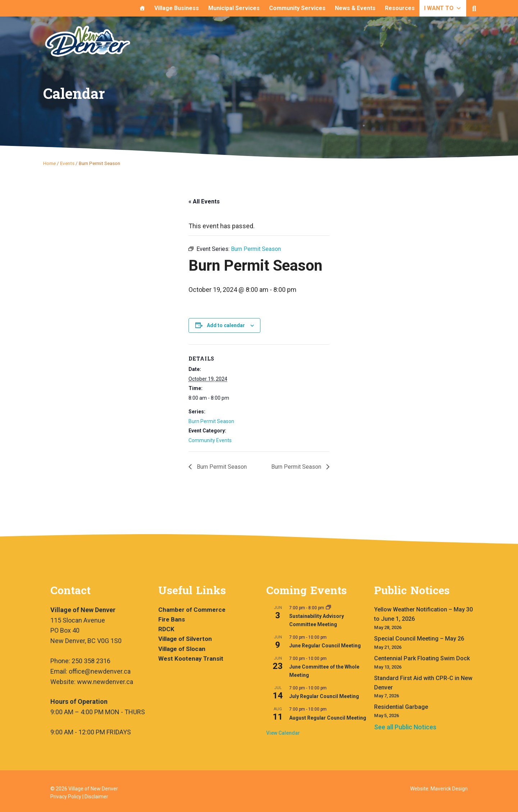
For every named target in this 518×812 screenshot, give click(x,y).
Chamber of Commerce (192, 610)
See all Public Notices (405, 727)
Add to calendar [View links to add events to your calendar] (226, 325)
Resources (400, 8)
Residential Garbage (401, 707)
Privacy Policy (66, 797)
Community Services (297, 8)
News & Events (355, 8)
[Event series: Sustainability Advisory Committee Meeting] (328, 608)
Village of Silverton (185, 639)
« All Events (204, 201)
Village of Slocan (182, 649)
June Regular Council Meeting (325, 646)
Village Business (177, 8)
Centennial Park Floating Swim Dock (422, 658)
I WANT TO (443, 8)
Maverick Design (449, 789)
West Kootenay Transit (191, 659)
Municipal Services (234, 8)
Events (67, 163)
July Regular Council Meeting (324, 696)
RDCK (166, 629)
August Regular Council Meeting (328, 718)
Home (49, 163)
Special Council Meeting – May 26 (419, 639)
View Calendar (283, 733)
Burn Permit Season (211, 421)
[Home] (142, 8)
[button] (474, 9)
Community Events (210, 440)
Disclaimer (96, 797)
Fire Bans (172, 619)
